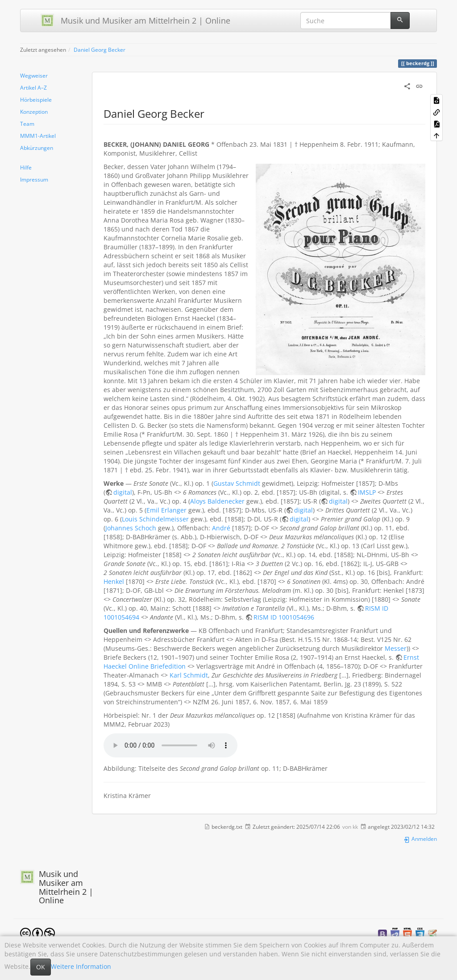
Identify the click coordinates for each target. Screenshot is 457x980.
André (221, 528)
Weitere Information (81, 966)
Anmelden (420, 839)
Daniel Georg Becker (100, 50)
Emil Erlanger (166, 510)
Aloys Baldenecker (217, 501)
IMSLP (367, 492)
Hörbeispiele (36, 99)
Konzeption (34, 112)
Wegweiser (34, 75)
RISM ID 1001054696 (284, 617)
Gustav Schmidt (237, 483)
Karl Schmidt (189, 675)
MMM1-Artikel (38, 136)
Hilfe (26, 167)
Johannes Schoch (131, 528)
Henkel (114, 581)
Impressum (34, 179)
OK (41, 967)
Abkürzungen (37, 148)
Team (27, 124)
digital (123, 492)
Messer (396, 648)
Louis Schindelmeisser (155, 519)
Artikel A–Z (33, 87)
